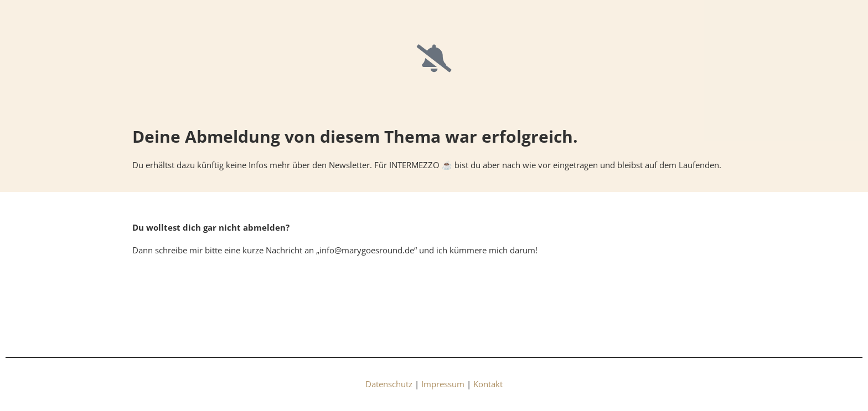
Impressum (443, 384)
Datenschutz (389, 384)
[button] (24, 387)
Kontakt (488, 384)
